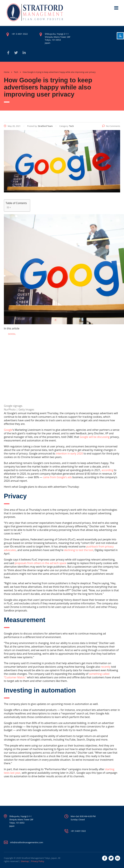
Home (7, 72)
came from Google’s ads (57, 477)
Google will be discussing (95, 437)
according (107, 470)
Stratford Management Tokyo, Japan (39, 858)
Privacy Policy (38, 861)
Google (8, 430)
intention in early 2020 (69, 454)
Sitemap (25, 861)
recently (106, 667)
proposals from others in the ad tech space (40, 563)
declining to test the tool (79, 550)
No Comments (111, 126)
